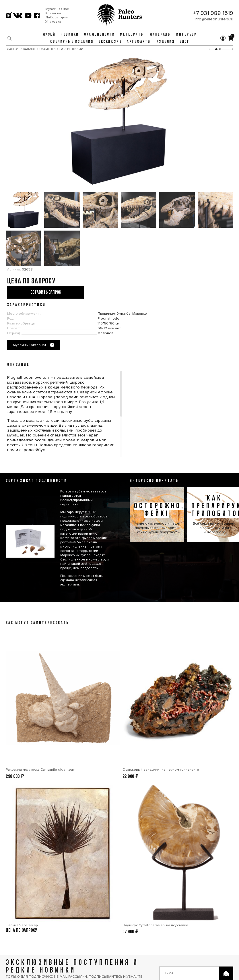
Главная (12, 49)
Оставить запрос (46, 292)
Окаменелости (99, 35)
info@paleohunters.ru (214, 19)
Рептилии (75, 49)
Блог (184, 42)
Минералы (160, 35)
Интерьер (186, 35)
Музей (51, 9)
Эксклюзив (110, 42)
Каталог (29, 49)
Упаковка (53, 22)
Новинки (70, 35)
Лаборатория (57, 18)
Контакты (53, 13)
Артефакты (139, 42)
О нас (64, 9)
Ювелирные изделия (72, 42)
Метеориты (132, 35)
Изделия (166, 42)
